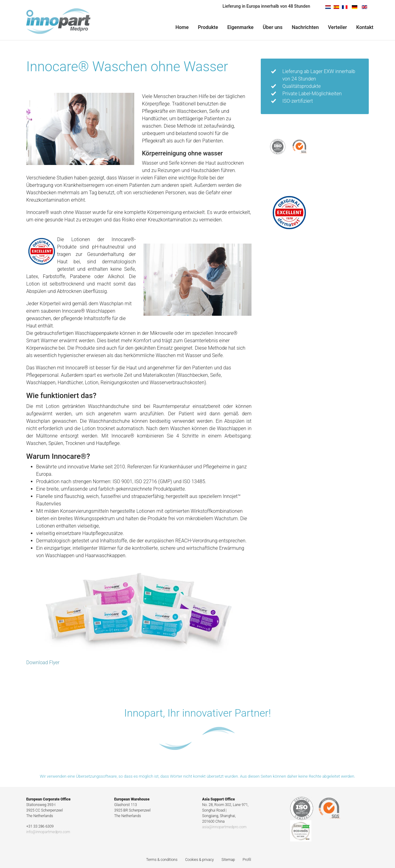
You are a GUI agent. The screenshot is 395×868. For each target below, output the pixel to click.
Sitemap (228, 860)
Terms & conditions (162, 860)
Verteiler (337, 27)
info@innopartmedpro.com (48, 832)
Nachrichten (305, 27)
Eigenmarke (241, 27)
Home (182, 27)
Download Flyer (43, 662)
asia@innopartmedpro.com (224, 827)
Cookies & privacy (200, 860)
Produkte (208, 27)
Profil (247, 860)
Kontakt (365, 27)
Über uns (273, 27)
